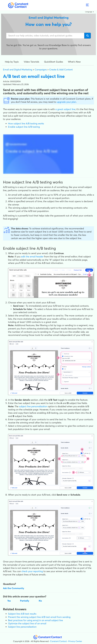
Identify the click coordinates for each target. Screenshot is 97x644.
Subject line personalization (22, 627)
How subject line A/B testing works (26, 124)
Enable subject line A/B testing (24, 127)
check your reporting (32, 571)
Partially (25, 601)
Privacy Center (75, 641)
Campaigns (41, 70)
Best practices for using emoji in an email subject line (35, 620)
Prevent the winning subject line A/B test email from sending (39, 617)
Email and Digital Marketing (18, 70)
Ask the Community (14, 588)
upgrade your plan (66, 102)
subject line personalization (33, 406)
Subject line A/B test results (22, 614)
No (40, 601)
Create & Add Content (61, 70)
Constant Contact (58, 641)
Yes (9, 601)
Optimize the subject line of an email (27, 623)
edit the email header (32, 257)
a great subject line (65, 109)
